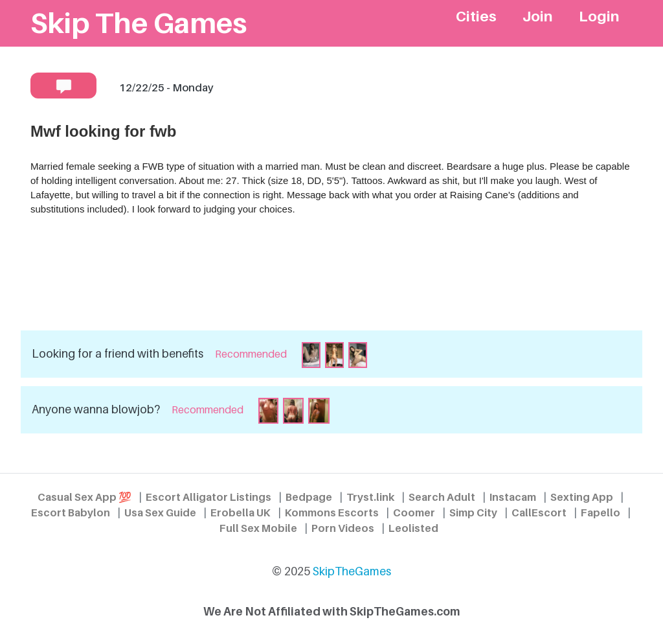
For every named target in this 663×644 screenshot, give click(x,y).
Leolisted (413, 528)
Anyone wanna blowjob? (96, 409)
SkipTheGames (352, 571)
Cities (476, 16)
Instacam (513, 497)
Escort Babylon (71, 512)
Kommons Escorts (332, 512)
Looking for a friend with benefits (118, 353)
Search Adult (442, 497)
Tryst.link (370, 497)
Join (538, 16)
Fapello (601, 512)
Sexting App (582, 497)
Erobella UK (241, 512)
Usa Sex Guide (160, 512)
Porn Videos (343, 528)
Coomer (414, 512)
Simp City (473, 512)
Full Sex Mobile (258, 528)
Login (599, 16)
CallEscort (539, 512)
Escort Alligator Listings (208, 497)
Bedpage (309, 497)
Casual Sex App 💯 (84, 497)
